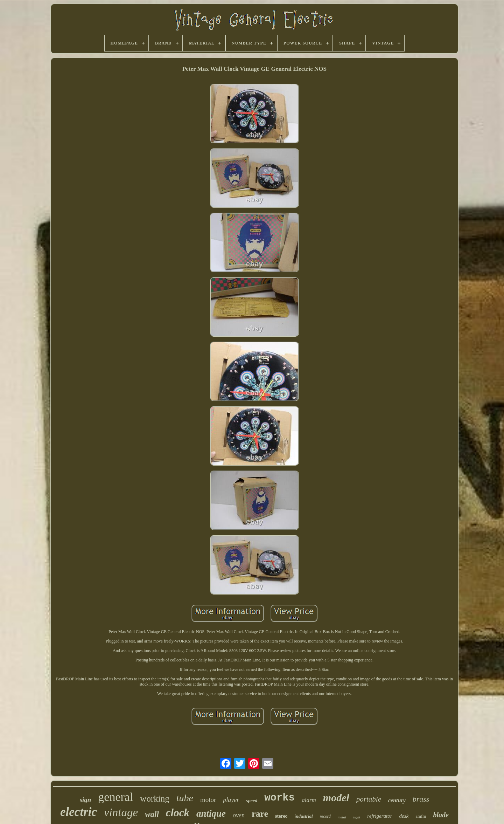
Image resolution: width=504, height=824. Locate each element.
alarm (309, 800)
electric (79, 812)
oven (239, 815)
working (155, 799)
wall (152, 814)
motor (208, 800)
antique (211, 813)
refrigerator (380, 816)
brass (421, 799)
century (397, 800)
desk (404, 816)
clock (178, 813)
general (115, 797)
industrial (304, 816)
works (279, 798)
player (231, 800)
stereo (281, 816)
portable (369, 799)
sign (86, 800)
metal (342, 817)
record (325, 816)
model (336, 798)
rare (260, 814)
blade (441, 815)
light (357, 817)
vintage (121, 812)
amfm (421, 816)
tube (185, 798)
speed (252, 801)
